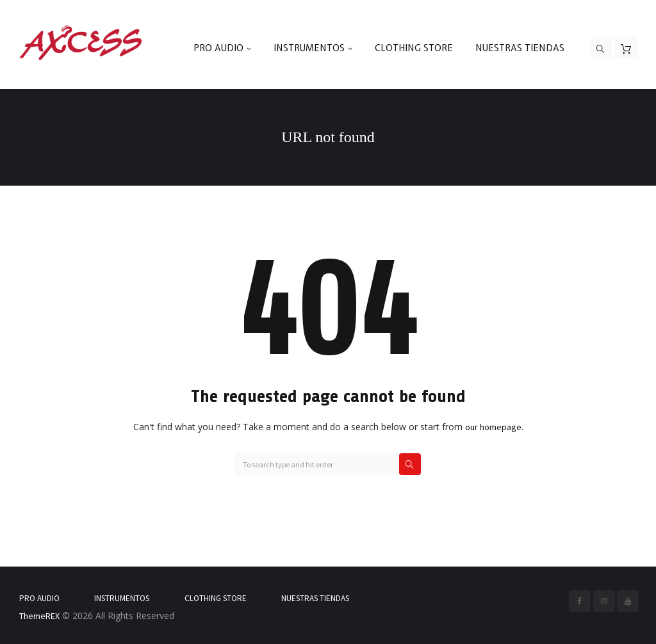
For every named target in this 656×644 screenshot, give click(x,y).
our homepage (493, 427)
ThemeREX (39, 616)
